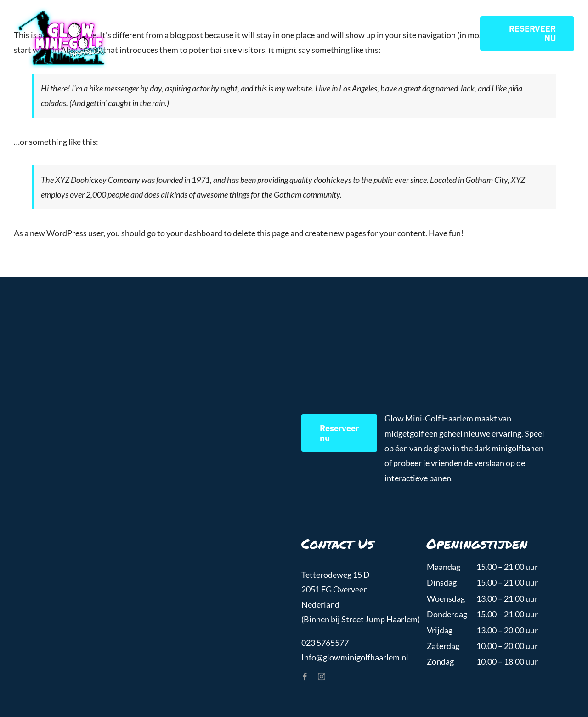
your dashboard (194, 233)
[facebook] (305, 677)
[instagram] (322, 677)
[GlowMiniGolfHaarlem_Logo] (61, 11)
